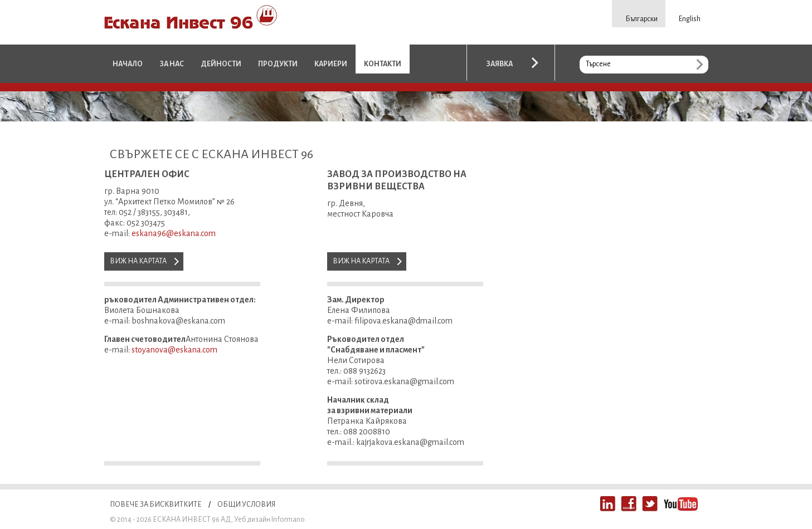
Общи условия (246, 504)
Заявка (499, 64)
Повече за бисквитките (156, 504)
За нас (172, 64)
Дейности (221, 64)
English (690, 19)
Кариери (331, 64)
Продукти (278, 64)
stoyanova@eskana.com (174, 350)
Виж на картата (138, 261)
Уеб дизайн (252, 520)
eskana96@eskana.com (174, 233)
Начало (128, 64)
